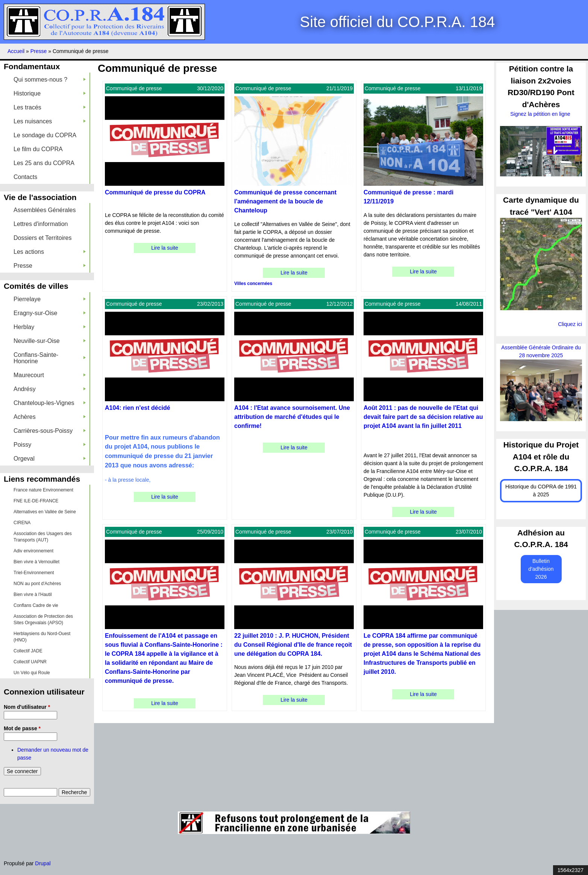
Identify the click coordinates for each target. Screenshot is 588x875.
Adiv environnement (33, 551)
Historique (50, 93)
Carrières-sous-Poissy (50, 431)
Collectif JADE (28, 651)
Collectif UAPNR (30, 662)
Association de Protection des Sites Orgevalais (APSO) (43, 619)
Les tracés (50, 107)
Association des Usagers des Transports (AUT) (43, 537)
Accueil (16, 51)
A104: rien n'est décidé (138, 408)
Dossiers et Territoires (42, 238)
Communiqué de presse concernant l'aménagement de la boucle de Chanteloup (285, 201)
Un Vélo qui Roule (32, 673)
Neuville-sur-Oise (50, 341)
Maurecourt (50, 375)
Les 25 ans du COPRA (44, 163)
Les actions (50, 252)
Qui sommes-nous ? (50, 80)
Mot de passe (22, 728)
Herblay (50, 327)
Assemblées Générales (45, 210)
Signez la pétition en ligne (541, 114)
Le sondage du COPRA (45, 135)
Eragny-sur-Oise (50, 313)
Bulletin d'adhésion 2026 (541, 569)
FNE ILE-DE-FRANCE (36, 501)
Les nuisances (50, 121)
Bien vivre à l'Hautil (33, 594)
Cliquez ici (570, 324)
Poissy (50, 445)
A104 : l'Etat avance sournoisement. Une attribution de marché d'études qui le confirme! (292, 417)
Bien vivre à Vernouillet (36, 562)
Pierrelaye (50, 299)
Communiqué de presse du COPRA (155, 192)
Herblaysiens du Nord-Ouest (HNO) (42, 637)
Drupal (43, 863)
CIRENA (22, 523)
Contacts (25, 177)
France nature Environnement (43, 490)
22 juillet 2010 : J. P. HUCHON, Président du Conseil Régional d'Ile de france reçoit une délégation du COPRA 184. (293, 645)
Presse (39, 51)
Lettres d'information (41, 224)
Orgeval (50, 459)
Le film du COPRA (38, 149)
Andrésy (50, 389)
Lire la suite (165, 248)
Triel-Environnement (34, 573)
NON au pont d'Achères (37, 584)
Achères (50, 417)
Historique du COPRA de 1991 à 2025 (541, 491)
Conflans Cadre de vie (36, 605)
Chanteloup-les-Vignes (50, 403)
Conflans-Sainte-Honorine (50, 358)
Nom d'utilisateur (27, 707)
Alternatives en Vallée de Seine (45, 512)
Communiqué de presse (134, 88)
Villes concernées (253, 284)
